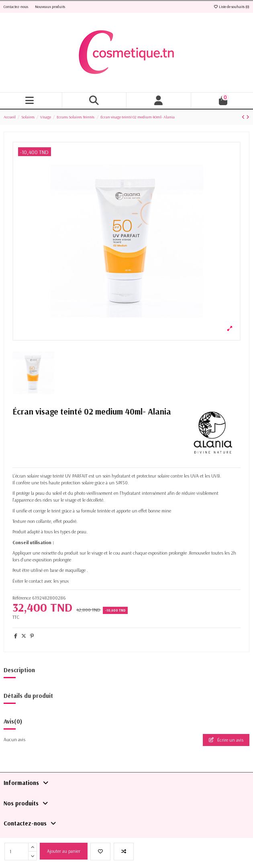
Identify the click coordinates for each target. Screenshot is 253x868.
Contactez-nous (16, 7)
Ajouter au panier (64, 851)
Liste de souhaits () (231, 7)
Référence (22, 598)
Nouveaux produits (50, 7)
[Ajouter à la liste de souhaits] (100, 852)
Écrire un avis (226, 740)
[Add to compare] (124, 852)
